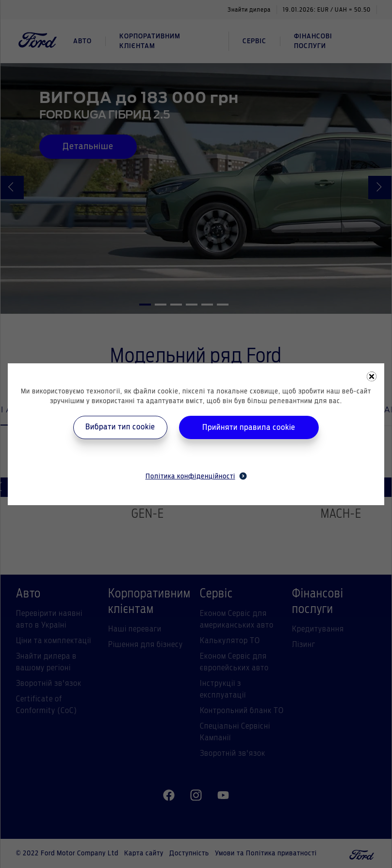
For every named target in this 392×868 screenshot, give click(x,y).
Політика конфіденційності (196, 476)
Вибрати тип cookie (120, 427)
